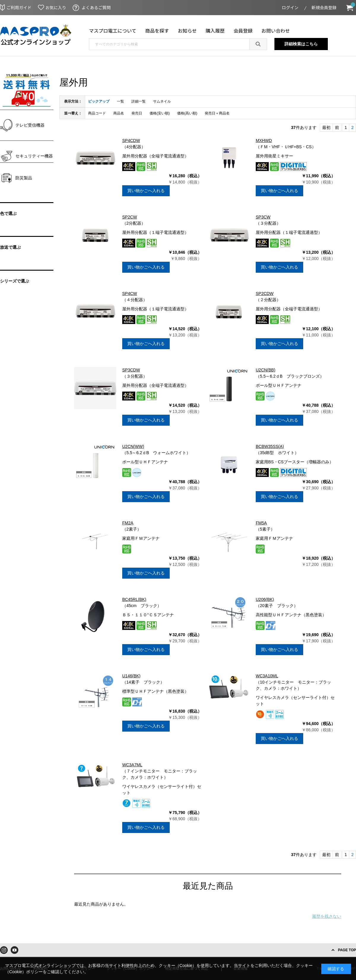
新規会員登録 (324, 7)
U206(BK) (265, 599)
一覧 (120, 101)
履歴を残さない (327, 916)
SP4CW (130, 293)
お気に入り (56, 7)
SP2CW (130, 217)
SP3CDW (131, 370)
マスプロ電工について (113, 31)
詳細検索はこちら (301, 44)
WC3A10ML (267, 676)
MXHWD (264, 141)
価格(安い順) (160, 113)
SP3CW (263, 217)
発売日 (137, 113)
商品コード (97, 113)
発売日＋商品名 (217, 113)
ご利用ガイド (19, 7)
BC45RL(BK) (134, 599)
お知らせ (187, 31)
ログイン (290, 7)
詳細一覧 (139, 101)
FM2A (128, 523)
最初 (326, 127)
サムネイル (162, 101)
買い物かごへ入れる (146, 191)
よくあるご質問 (96, 7)
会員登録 (243, 31)
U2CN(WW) (133, 446)
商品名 (119, 113)
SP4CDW (131, 141)
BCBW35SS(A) (270, 446)
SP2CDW (265, 293)
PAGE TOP (347, 950)
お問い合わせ (276, 31)
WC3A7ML (132, 765)
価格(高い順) (187, 113)
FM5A (261, 523)
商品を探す (157, 31)
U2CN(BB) (266, 370)
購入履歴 (215, 31)
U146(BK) (131, 676)
